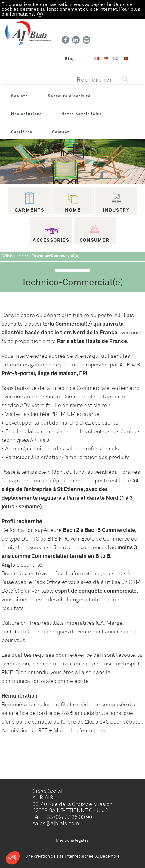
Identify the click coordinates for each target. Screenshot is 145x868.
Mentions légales (72, 840)
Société (20, 96)
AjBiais (7, 256)
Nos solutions (26, 114)
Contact (61, 132)
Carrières (22, 132)
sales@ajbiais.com (56, 823)
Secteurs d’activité (69, 96)
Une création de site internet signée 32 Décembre (72, 856)
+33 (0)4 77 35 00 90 (68, 817)
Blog (70, 59)
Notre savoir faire (82, 114)
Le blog (22, 256)
